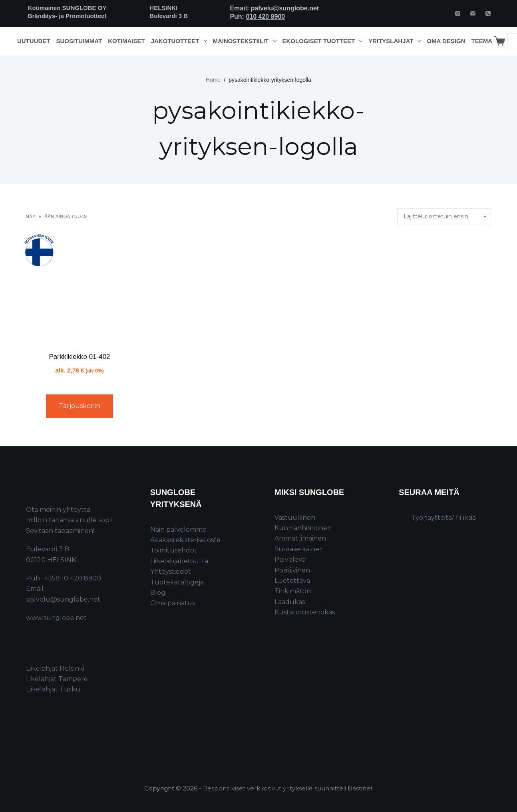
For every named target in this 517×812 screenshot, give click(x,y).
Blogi (158, 593)
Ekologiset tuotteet (324, 41)
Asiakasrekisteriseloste (185, 540)
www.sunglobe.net (56, 618)
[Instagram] (458, 13)
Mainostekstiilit (246, 41)
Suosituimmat (79, 41)
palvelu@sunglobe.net (286, 8)
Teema (487, 41)
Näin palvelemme (178, 530)
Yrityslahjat (396, 41)
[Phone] (488, 13)
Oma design (446, 41)
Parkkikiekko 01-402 (79, 357)
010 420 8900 (265, 17)
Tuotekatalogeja (177, 582)
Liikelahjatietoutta (179, 561)
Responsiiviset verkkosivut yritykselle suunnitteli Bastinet (288, 788)
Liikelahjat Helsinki (55, 668)
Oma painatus (173, 603)
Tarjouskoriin (80, 406)
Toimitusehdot (174, 550)
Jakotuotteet (180, 41)
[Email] (473, 13)
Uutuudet (34, 41)
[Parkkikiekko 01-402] (80, 288)
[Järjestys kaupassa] (444, 216)
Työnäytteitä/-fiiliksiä (444, 518)
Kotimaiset (126, 41)
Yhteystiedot (171, 571)
